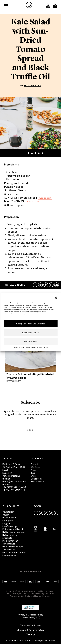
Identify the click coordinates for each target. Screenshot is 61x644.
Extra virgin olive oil (13, 529)
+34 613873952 (10, 487)
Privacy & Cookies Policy (22, 347)
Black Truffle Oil (15, 201)
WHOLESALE (37, 482)
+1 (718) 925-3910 (11, 490)
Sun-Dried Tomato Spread (21, 198)
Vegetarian (8, 512)
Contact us (37, 479)
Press (33, 470)
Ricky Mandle (32, 85)
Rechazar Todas (30, 333)
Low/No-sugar (10, 526)
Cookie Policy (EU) (30, 618)
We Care (35, 467)
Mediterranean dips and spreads (13, 548)
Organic (7, 524)
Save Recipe (15, 285)
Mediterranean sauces (14, 553)
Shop (33, 476)
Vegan (6, 515)
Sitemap (31, 634)
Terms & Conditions (30, 625)
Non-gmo (8, 521)
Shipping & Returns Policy (31, 630)
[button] (56, 297)
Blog (33, 473)
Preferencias (31, 341)
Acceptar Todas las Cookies (31, 324)
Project (34, 464)
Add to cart (45, 198)
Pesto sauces (9, 555)
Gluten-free (9, 518)
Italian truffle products (10, 536)
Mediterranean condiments (10, 542)
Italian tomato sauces (14, 532)
